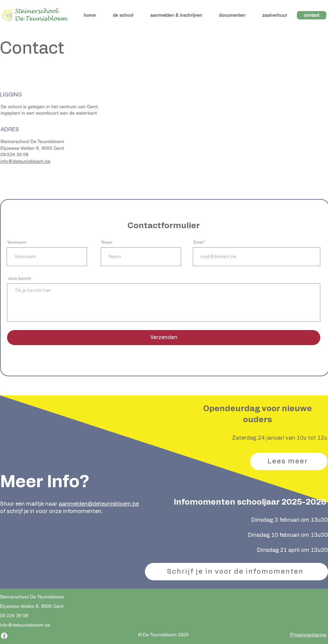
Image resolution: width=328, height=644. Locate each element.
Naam (107, 242)
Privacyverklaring (308, 635)
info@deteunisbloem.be (25, 161)
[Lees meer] (289, 461)
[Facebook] (4, 636)
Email (199, 242)
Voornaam (17, 242)
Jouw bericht (19, 278)
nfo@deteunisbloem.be (26, 625)
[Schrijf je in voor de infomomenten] (236, 572)
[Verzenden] (164, 338)
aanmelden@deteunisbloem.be (99, 504)
